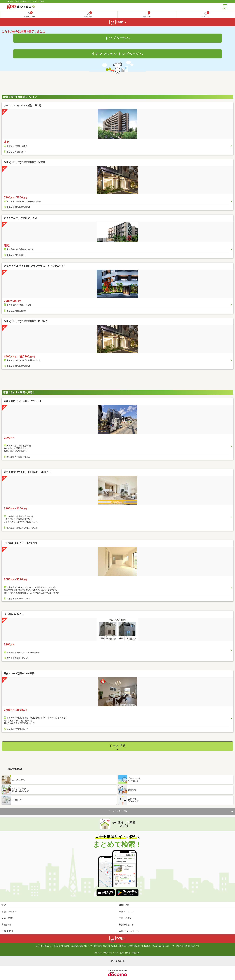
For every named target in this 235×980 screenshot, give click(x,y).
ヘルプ (115, 953)
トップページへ (118, 38)
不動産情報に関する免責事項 (139, 946)
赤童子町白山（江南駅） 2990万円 (22, 401)
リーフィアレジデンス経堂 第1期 (22, 106)
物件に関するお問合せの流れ (105, 946)
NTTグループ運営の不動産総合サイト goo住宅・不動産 (26, 1)
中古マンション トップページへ (117, 54)
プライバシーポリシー (102, 953)
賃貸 (4, 905)
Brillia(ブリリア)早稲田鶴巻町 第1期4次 (26, 321)
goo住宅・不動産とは (44, 946)
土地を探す (7, 925)
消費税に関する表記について (187, 946)
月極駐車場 (124, 905)
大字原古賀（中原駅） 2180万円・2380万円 (27, 472)
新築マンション (9, 911)
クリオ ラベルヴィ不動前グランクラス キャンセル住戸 (34, 266)
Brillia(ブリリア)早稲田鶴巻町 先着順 (24, 162)
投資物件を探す (126, 925)
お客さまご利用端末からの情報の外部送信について (73, 946)
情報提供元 (122, 946)
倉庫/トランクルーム (129, 931)
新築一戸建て (8, 918)
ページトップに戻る (117, 811)
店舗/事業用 (7, 931)
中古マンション (126, 911)
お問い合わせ (125, 953)
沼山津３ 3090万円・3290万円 (20, 543)
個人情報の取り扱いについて (163, 946)
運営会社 (136, 953)
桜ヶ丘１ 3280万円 (14, 614)
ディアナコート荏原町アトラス (20, 218)
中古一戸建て (125, 918)
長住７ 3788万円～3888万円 (19, 674)
